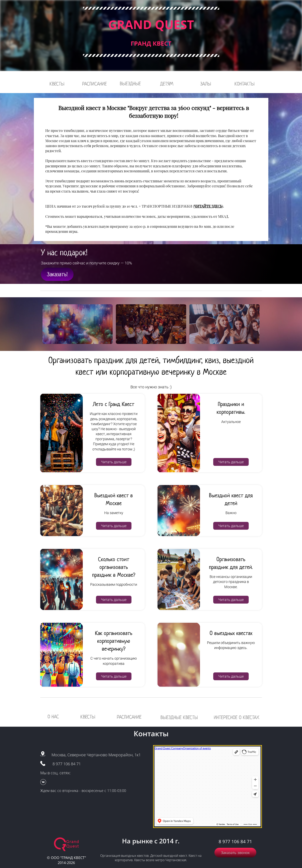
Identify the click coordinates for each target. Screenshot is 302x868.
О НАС (53, 717)
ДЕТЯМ (167, 84)
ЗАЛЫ (206, 84)
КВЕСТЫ (57, 84)
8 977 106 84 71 (67, 764)
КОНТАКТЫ (244, 84)
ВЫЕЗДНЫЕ (130, 84)
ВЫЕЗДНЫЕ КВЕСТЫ (179, 717)
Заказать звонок (235, 853)
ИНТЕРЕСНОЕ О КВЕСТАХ (237, 717)
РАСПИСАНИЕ (94, 84)
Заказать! (57, 274)
